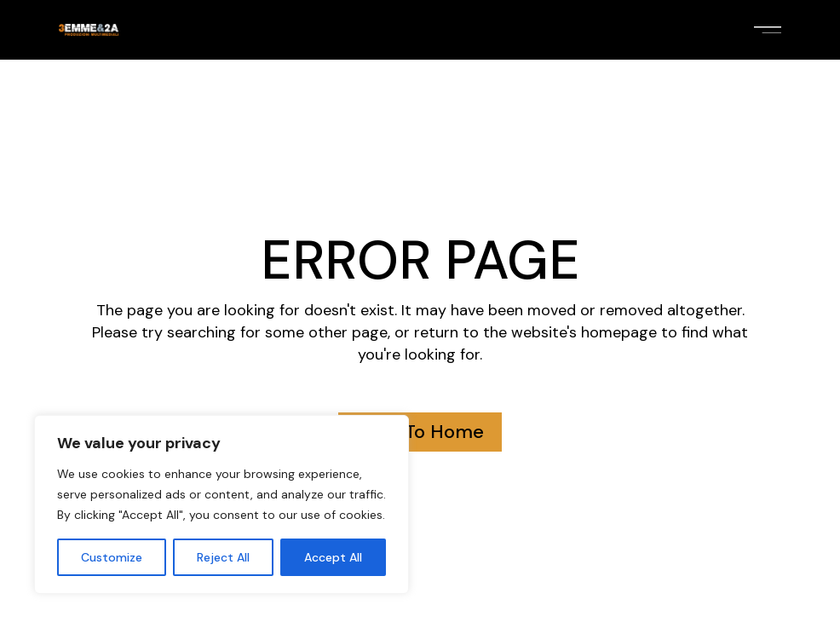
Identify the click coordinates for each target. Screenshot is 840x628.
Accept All (333, 557)
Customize (112, 557)
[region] (222, 504)
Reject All (223, 557)
